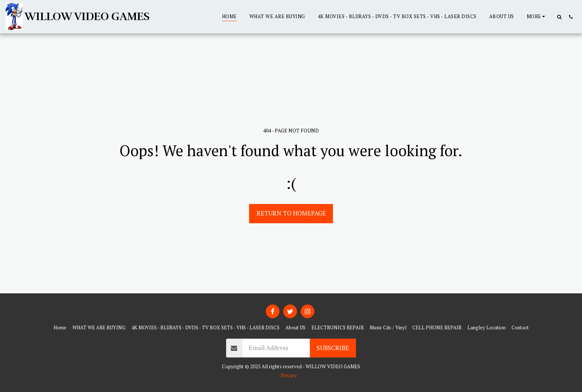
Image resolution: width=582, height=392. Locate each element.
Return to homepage (291, 213)
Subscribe (333, 348)
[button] (559, 17)
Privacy (289, 375)
